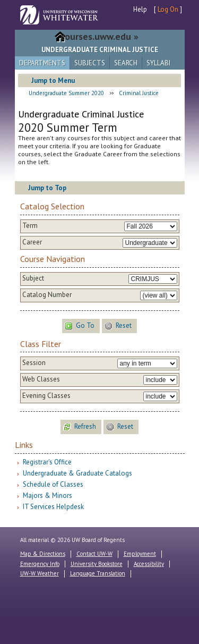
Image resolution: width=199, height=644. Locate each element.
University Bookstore (97, 564)
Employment (140, 554)
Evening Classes (46, 396)
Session (34, 363)
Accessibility (149, 564)
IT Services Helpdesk (53, 507)
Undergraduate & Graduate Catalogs (77, 473)
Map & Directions (43, 554)
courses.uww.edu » (99, 36)
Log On (168, 9)
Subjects (90, 63)
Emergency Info (40, 564)
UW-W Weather (40, 573)
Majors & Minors (47, 495)
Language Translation (98, 573)
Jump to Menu (53, 80)
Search (126, 63)
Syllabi (158, 63)
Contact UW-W (94, 554)
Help (140, 9)
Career (32, 242)
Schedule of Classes (53, 484)
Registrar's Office (47, 462)
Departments (42, 63)
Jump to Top (47, 188)
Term (30, 226)
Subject (33, 278)
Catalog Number (47, 295)
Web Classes (41, 379)
